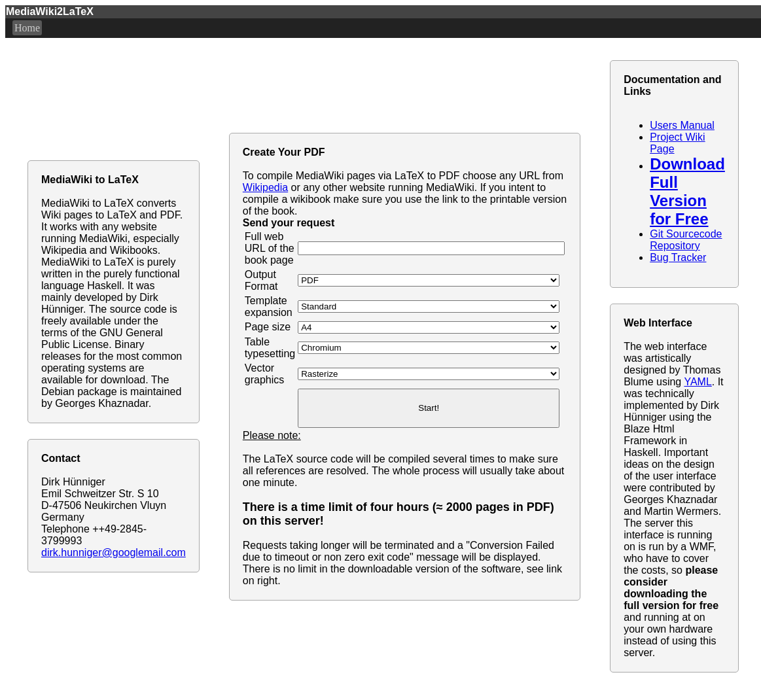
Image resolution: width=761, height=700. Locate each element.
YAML (698, 382)
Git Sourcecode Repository (686, 240)
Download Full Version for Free (687, 191)
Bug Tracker (678, 257)
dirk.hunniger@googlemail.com (114, 552)
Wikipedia (265, 187)
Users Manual (682, 125)
